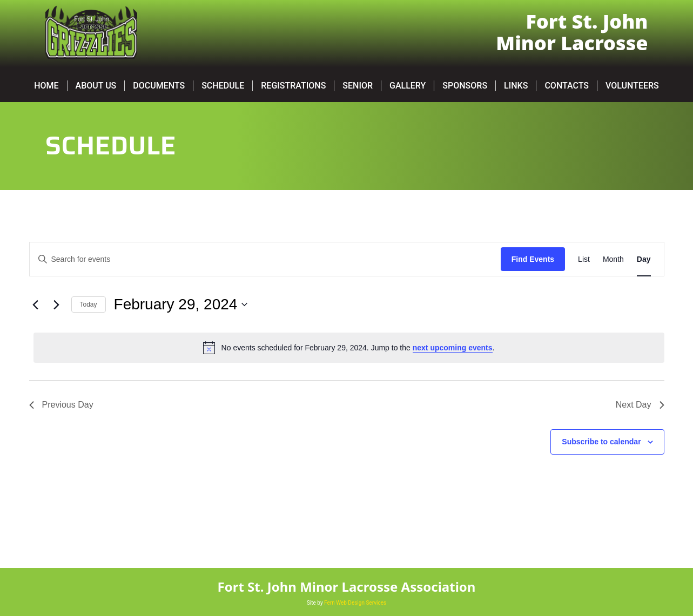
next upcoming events (453, 348)
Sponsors (465, 86)
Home (46, 86)
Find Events (533, 259)
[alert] (349, 348)
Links (516, 86)
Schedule (223, 86)
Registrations (293, 86)
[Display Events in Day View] (644, 259)
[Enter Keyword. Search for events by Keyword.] (265, 259)
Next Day (640, 405)
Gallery (408, 86)
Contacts (567, 86)
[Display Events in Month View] (613, 259)
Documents (159, 86)
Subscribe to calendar (601, 442)
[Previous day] (36, 304)
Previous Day (61, 405)
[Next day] (57, 304)
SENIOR (358, 86)
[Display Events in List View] (584, 259)
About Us (96, 86)
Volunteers (632, 86)
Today (89, 304)
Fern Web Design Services (355, 603)
